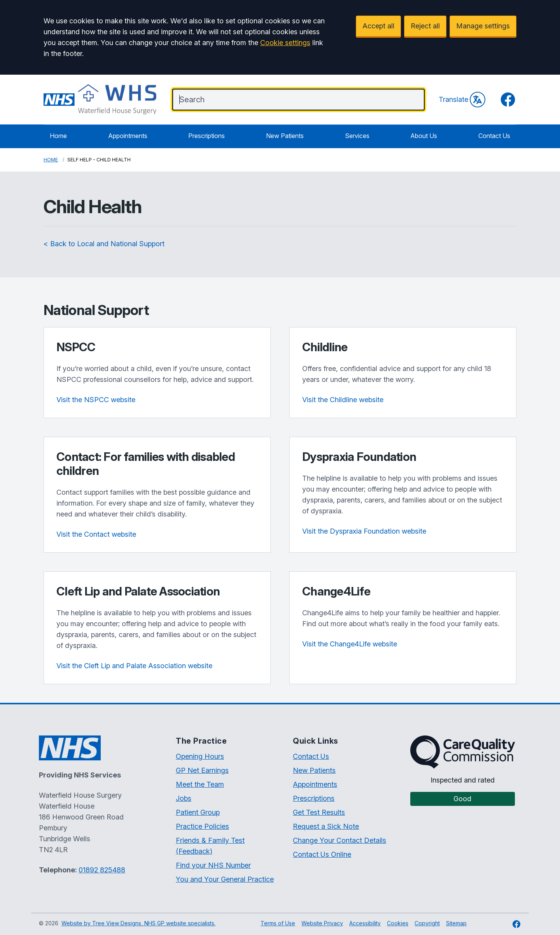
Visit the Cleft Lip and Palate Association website (134, 666)
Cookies (398, 923)
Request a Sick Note (326, 826)
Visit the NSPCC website (96, 400)
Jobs (184, 798)
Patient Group (198, 812)
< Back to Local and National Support (104, 244)
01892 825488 (102, 870)
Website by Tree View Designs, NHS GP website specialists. (138, 923)
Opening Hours (200, 756)
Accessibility (365, 923)
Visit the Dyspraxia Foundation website (364, 531)
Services (357, 136)
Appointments (128, 136)
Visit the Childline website (343, 400)
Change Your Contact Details (339, 840)
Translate (462, 100)
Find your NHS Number (213, 865)
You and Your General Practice (225, 879)
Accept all (378, 26)
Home (58, 136)
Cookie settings (285, 43)
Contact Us (494, 136)
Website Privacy (322, 923)
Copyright (427, 923)
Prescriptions (206, 136)
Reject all (425, 26)
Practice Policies (202, 826)
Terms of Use (278, 923)
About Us (424, 136)
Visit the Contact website (96, 534)
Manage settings (483, 26)
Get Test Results (319, 812)
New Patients (285, 136)
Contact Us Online (322, 854)
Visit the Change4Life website (350, 644)
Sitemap (456, 923)
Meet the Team (200, 784)
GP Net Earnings (202, 770)
